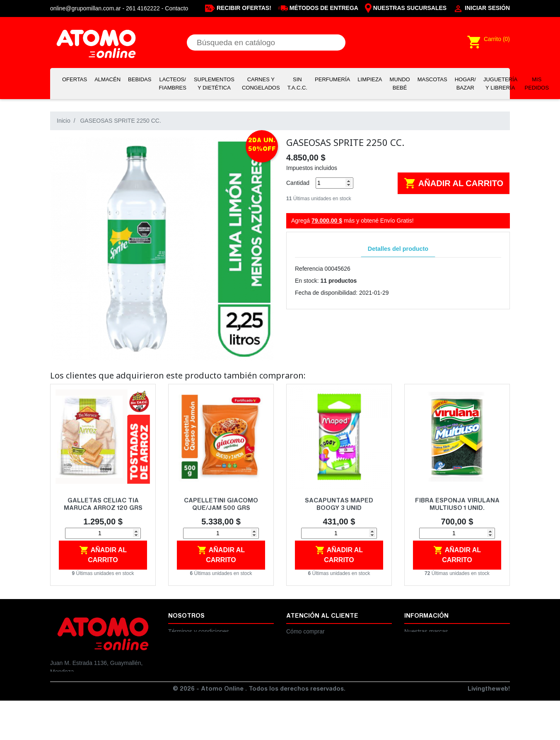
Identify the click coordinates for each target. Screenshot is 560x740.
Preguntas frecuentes (314, 649)
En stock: (307, 281)
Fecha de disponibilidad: (326, 293)
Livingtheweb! (489, 729)
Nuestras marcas (426, 631)
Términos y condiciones (199, 631)
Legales (178, 640)
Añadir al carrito (454, 183)
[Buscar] (266, 42)
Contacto (176, 8)
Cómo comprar (305, 631)
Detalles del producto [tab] (398, 249)
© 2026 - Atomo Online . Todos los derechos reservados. (259, 729)
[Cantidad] (334, 183)
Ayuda (412, 640)
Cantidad (298, 183)
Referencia (309, 269)
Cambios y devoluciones (318, 640)
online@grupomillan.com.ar (86, 706)
